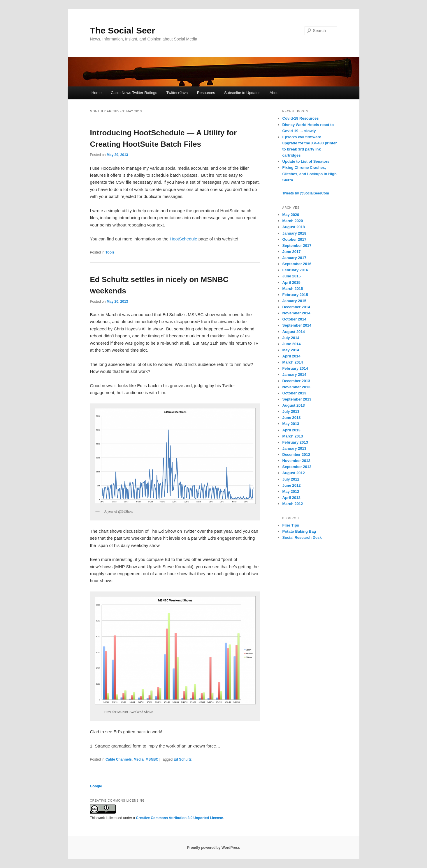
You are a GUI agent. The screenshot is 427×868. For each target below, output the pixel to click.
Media (139, 759)
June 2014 (292, 344)
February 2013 (295, 442)
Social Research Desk (302, 537)
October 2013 (294, 393)
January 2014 (294, 374)
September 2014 (297, 325)
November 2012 (296, 461)
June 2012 (292, 485)
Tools (110, 252)
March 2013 (293, 436)
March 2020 (293, 221)
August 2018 (294, 227)
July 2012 (291, 479)
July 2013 (291, 411)
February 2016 (295, 270)
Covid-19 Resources (301, 118)
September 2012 (297, 467)
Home (97, 93)
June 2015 (292, 276)
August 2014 (294, 332)
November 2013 (296, 387)
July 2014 (291, 338)
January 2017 (294, 258)
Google (96, 786)
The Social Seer (123, 30)
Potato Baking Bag (299, 531)
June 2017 (292, 252)
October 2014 (294, 319)
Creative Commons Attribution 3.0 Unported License (180, 818)
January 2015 (294, 301)
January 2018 (294, 233)
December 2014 (296, 307)
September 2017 (297, 246)
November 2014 (296, 313)
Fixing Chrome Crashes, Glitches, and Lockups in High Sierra (310, 174)
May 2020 (291, 215)
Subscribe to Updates (242, 93)
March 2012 (293, 504)
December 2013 (296, 381)
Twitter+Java (177, 93)
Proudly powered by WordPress (213, 848)
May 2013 (291, 424)
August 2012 (294, 473)
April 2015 (291, 282)
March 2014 (293, 362)
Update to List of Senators (306, 161)
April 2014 (291, 356)
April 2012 (291, 498)
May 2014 (291, 350)
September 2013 (297, 399)
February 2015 (295, 295)
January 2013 (294, 448)
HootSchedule (183, 239)
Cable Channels (119, 759)
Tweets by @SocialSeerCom (306, 193)
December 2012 (296, 455)
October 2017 (294, 239)
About (275, 93)
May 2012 (291, 491)
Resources (206, 93)
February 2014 (295, 368)
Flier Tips (291, 525)
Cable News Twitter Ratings (134, 93)
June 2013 (292, 418)
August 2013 (294, 405)
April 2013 (291, 430)
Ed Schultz (183, 759)
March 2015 (293, 289)
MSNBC (152, 759)
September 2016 (297, 264)
